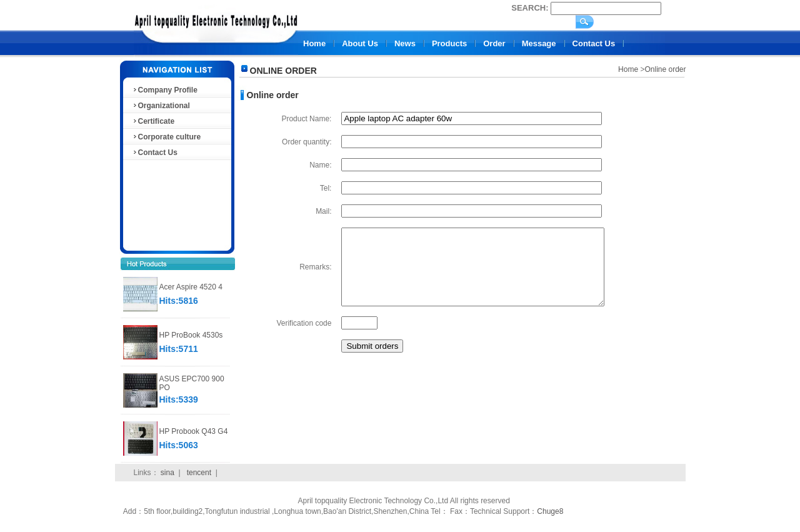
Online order (665, 69)
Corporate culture (167, 137)
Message (539, 43)
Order (494, 43)
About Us (360, 43)
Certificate (153, 121)
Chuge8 (550, 511)
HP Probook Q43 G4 (194, 431)
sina (167, 473)
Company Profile (165, 90)
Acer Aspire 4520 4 (191, 287)
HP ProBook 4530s (191, 335)
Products (449, 43)
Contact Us (594, 43)
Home (314, 43)
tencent (199, 473)
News (405, 43)
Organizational (161, 106)
